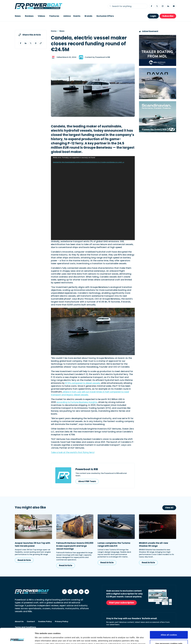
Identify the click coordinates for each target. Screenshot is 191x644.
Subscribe (168, 16)
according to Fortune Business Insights (77, 402)
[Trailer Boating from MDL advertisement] (158, 50)
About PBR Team (87, 481)
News (62, 31)
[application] (93, 198)
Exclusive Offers (105, 16)
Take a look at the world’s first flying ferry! (73, 452)
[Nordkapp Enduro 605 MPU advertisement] (158, 117)
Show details (41, 639)
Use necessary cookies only (169, 628)
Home (54, 31)
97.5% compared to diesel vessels (82, 383)
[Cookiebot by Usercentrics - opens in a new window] (17, 639)
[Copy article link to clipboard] (41, 43)
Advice (67, 16)
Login (153, 16)
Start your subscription (121, 603)
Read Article (24, 560)
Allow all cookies (169, 619)
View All (169, 508)
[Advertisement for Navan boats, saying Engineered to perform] (158, 83)
